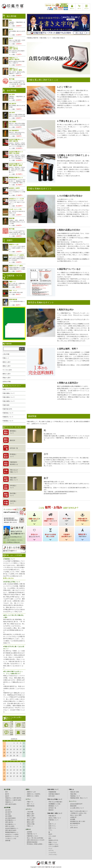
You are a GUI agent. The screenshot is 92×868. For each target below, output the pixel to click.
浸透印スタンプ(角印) (33, 796)
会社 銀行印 (9, 812)
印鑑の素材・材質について (55, 813)
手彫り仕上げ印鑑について (55, 799)
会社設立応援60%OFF (76, 804)
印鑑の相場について (45, 38)
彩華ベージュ (52, 828)
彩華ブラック (52, 824)
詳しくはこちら (9, 578)
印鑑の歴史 (73, 794)
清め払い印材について (55, 818)
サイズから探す (7, 370)
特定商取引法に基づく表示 (78, 821)
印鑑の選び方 (52, 816)
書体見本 (51, 810)
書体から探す (7, 374)
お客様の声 (73, 817)
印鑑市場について (32, 834)
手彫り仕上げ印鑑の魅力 (55, 802)
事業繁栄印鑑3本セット (12, 832)
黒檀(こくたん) (53, 842)
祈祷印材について (54, 820)
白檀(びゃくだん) (53, 844)
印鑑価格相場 (52, 792)
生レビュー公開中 (14, 316)
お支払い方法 (24, 725)
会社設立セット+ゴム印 (12, 836)
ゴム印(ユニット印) (11, 839)
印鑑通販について (8, 421)
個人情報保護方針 (75, 823)
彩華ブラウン (52, 826)
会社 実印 (8, 810)
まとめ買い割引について (77, 808)
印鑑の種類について (9, 401)
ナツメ (50, 848)
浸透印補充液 (31, 806)
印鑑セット (6, 358)
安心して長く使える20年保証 (35, 838)
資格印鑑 (8, 841)
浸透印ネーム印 (31, 792)
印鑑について (7, 389)
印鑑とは (71, 789)
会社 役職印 (9, 816)
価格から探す (7, 366)
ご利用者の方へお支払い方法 (78, 813)
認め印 (7, 796)
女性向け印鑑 (7, 382)
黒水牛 (50, 834)
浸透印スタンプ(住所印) (34, 794)
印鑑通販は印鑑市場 (32, 38)
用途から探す (7, 378)
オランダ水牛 (52, 836)
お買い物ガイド (12, 725)
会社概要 (24, 732)
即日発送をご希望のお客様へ (35, 844)
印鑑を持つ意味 (75, 792)
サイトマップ (74, 825)
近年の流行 (52, 796)
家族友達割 (73, 806)
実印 (7, 792)
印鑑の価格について (9, 393)
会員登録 (29, 832)
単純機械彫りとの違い (55, 804)
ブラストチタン (53, 855)
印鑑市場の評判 (7, 409)
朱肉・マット (31, 804)
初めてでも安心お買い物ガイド (79, 811)
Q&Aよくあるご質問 (76, 815)
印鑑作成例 (6, 405)
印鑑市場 (47, 867)
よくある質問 (12, 732)
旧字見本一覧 (52, 808)
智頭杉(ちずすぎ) (53, 840)
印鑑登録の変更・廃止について (79, 798)
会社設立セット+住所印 (12, 834)
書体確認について (54, 806)
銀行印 (7, 794)
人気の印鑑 (6, 354)
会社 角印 (8, 814)
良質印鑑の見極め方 (54, 794)
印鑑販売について (8, 417)
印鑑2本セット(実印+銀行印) (13, 798)
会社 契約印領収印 (10, 818)
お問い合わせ (74, 828)
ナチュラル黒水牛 (54, 846)
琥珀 (50, 838)
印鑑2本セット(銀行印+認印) (13, 800)
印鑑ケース (30, 802)
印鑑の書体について (9, 397)
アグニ (50, 830)
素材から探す (7, 362)
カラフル (51, 850)
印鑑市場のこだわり (33, 836)
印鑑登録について (8, 413)
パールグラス (52, 853)
